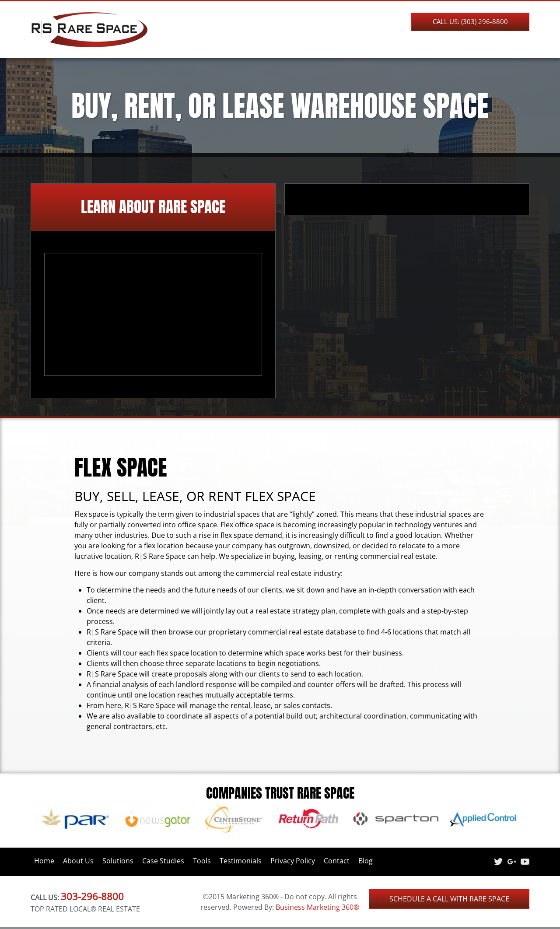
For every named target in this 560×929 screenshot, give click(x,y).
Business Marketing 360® (317, 907)
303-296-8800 (92, 896)
